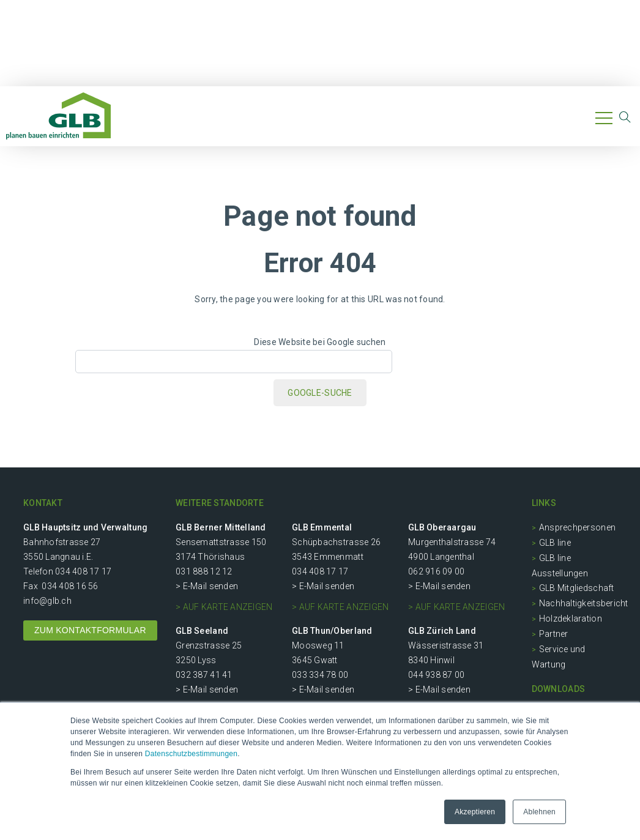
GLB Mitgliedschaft (577, 588)
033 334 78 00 (320, 675)
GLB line (555, 543)
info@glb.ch (47, 601)
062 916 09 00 (436, 571)
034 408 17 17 (83, 571)
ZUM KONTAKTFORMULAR (90, 630)
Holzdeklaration (571, 619)
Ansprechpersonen (577, 527)
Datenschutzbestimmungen (191, 754)
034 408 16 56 (70, 586)
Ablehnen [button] (539, 812)
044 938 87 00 (436, 675)
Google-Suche (320, 393)
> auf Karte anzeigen (224, 607)
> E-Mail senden (207, 586)
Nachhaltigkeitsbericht (584, 603)
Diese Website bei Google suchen (320, 342)
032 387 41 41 (204, 675)
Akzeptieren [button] (475, 812)
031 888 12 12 (204, 571)
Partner (554, 634)
